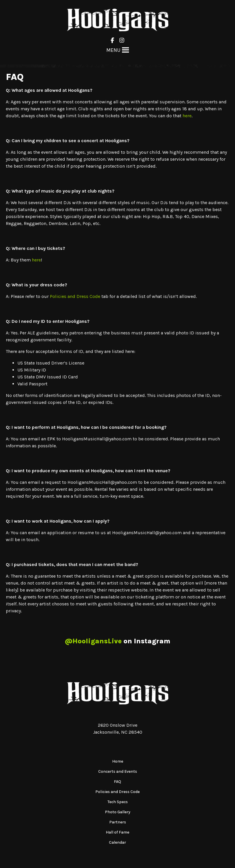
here (187, 116)
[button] (113, 50)
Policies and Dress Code (75, 296)
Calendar (117, 842)
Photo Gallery (118, 812)
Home (118, 761)
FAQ (117, 782)
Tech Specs (118, 802)
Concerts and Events (118, 771)
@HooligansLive (93, 641)
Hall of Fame (117, 832)
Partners (118, 822)
